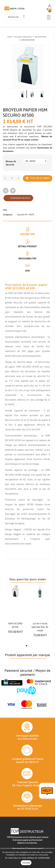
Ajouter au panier (38, 178)
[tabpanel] (15, 609)
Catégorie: (8, 215)
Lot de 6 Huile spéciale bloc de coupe (40, 627)
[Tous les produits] (13, 191)
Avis (28, 271)
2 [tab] (29, 646)
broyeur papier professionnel (29, 840)
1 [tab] (26, 646)
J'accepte (26, 863)
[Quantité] (12, 178)
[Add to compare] (6, 191)
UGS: (5, 210)
